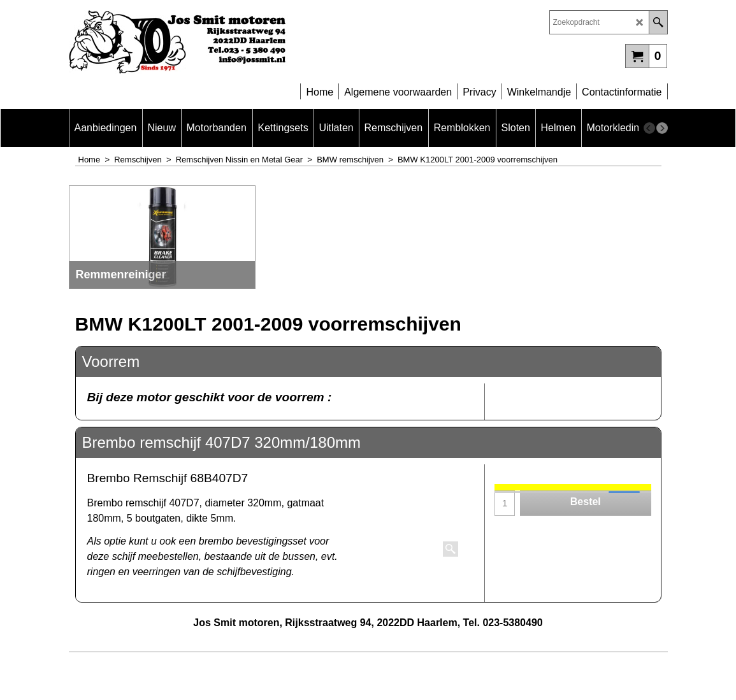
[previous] (649, 128)
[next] (662, 128)
